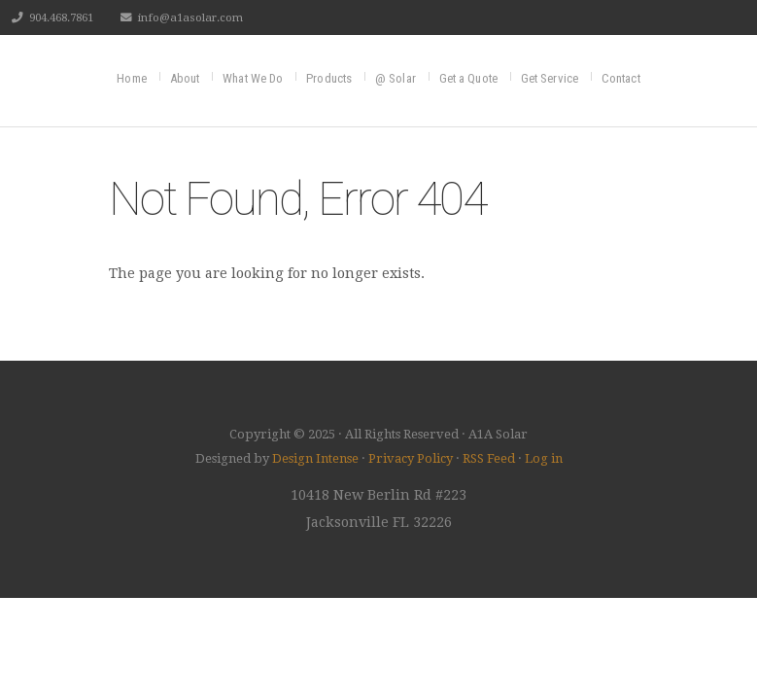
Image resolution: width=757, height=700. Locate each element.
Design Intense (315, 458)
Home (131, 78)
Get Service (550, 78)
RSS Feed (489, 458)
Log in (544, 458)
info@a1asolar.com (190, 17)
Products (329, 78)
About (185, 78)
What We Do (253, 78)
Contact (621, 78)
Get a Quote (468, 78)
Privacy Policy (411, 458)
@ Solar (396, 78)
